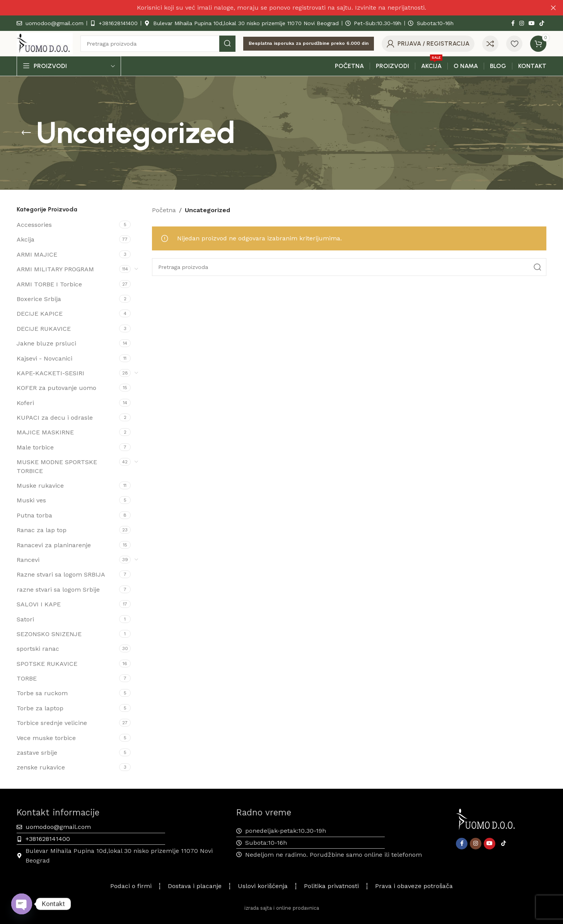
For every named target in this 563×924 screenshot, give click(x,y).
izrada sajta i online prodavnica (282, 908)
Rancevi (28, 560)
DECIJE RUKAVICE (44, 329)
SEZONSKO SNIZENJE (49, 634)
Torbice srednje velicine (52, 723)
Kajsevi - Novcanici (44, 358)
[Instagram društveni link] (522, 23)
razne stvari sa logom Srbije (58, 590)
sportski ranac (38, 649)
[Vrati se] (26, 133)
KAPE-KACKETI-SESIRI (50, 373)
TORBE (27, 678)
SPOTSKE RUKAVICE (47, 664)
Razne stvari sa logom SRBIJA (61, 574)
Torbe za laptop (40, 708)
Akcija (26, 239)
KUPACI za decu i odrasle (55, 418)
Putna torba (34, 515)
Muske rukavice (40, 486)
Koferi (25, 403)
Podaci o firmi (131, 886)
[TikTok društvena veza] (542, 23)
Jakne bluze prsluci (46, 343)
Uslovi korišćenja (263, 886)
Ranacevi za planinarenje (54, 545)
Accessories (34, 225)
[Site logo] (45, 43)
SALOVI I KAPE (39, 604)
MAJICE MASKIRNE (45, 432)
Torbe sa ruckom (42, 693)
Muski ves (31, 500)
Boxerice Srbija (39, 299)
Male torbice (35, 447)
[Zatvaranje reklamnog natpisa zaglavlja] (553, 8)
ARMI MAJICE (37, 254)
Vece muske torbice (46, 738)
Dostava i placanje (195, 886)
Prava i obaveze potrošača (414, 886)
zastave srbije (37, 753)
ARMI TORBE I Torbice (49, 284)
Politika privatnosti (331, 886)
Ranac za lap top (42, 530)
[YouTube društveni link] (532, 23)
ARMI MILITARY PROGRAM (55, 269)
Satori (25, 619)
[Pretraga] (158, 44)
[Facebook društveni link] (513, 23)
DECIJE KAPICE (40, 314)
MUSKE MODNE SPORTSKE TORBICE (57, 466)
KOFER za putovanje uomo (56, 388)
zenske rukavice (41, 767)
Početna (164, 210)
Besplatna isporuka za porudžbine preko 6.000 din (309, 43)
